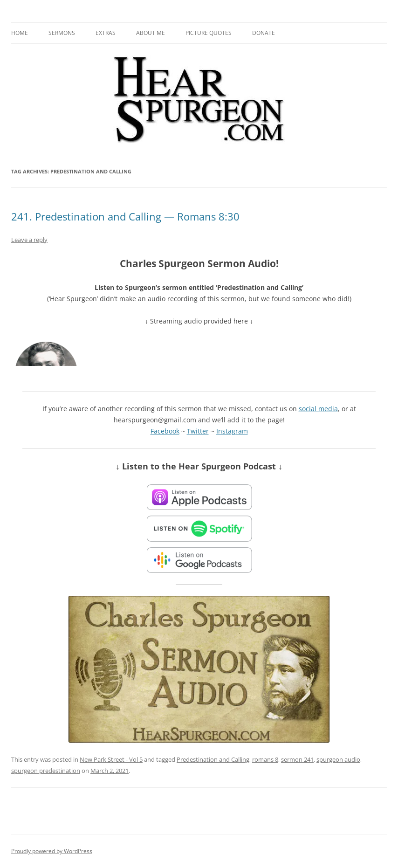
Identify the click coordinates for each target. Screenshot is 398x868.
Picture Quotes (209, 33)
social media (318, 409)
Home (20, 33)
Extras (106, 33)
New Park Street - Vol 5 (111, 759)
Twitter (198, 431)
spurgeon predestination (46, 771)
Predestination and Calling (213, 759)
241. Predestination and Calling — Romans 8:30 (125, 216)
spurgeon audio (338, 759)
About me (151, 33)
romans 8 (265, 759)
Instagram (232, 431)
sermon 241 (297, 759)
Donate (264, 33)
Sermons (62, 33)
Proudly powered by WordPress (52, 851)
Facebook (165, 431)
